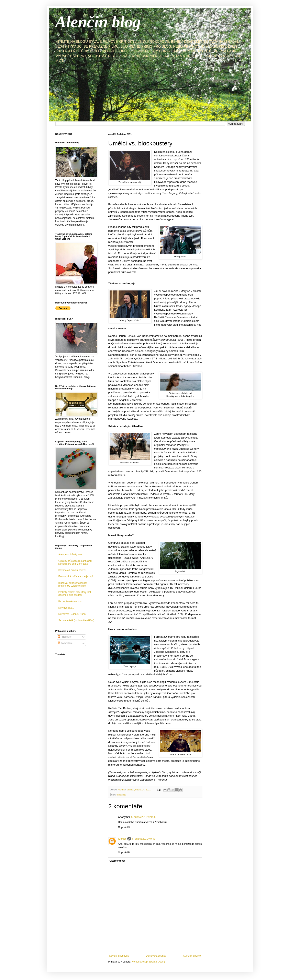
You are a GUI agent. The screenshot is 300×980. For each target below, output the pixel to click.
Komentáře (65, 643)
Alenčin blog (98, 22)
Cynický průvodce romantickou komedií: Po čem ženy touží (75, 562)
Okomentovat (117, 861)
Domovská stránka (156, 956)
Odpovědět (124, 827)
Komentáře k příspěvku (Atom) (148, 962)
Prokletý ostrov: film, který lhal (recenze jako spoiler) (75, 594)
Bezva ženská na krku (70, 601)
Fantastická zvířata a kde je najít (76, 576)
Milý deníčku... (66, 608)
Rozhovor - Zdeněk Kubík (72, 614)
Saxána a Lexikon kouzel (72, 570)
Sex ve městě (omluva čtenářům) (76, 620)
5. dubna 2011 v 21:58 (143, 817)
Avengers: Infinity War (70, 554)
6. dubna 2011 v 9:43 (144, 839)
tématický (121, 795)
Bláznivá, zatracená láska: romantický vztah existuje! (73, 584)
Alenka (122, 839)
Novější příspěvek (119, 956)
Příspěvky (65, 637)
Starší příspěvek (192, 956)
